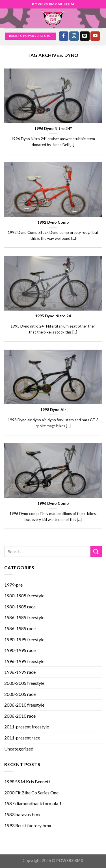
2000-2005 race (20, 694)
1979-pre (13, 585)
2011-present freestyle (27, 727)
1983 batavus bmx (22, 814)
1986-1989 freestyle (24, 617)
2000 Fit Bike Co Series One (31, 793)
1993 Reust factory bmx (28, 825)
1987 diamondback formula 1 (33, 803)
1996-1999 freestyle (24, 661)
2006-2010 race (20, 716)
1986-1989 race (20, 628)
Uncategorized (19, 749)
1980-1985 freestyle (24, 596)
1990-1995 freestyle (24, 639)
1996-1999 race (20, 672)
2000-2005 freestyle (24, 683)
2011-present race (22, 738)
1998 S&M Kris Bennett (27, 782)
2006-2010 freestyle (24, 705)
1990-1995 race (20, 650)
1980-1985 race (20, 607)
